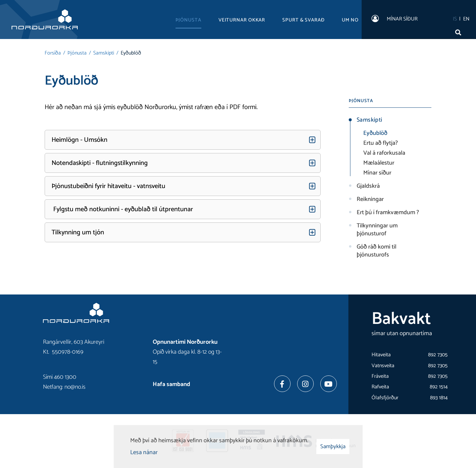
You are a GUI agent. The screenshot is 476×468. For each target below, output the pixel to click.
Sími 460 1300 (60, 377)
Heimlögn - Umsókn (79, 140)
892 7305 (438, 355)
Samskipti (104, 53)
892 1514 (439, 387)
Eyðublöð (131, 53)
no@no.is (75, 387)
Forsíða (53, 53)
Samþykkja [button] (333, 447)
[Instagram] (305, 384)
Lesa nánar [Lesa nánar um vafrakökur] (144, 452)
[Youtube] (329, 384)
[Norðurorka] (45, 19)
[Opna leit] (459, 31)
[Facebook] (282, 384)
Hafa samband (171, 384)
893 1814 (439, 398)
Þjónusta (77, 53)
